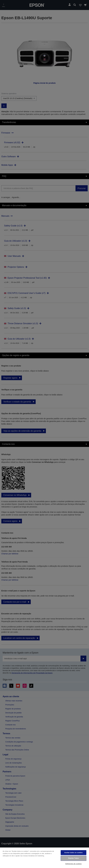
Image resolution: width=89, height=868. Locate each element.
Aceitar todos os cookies (74, 853)
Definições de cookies (74, 864)
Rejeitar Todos (74, 858)
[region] (44, 858)
